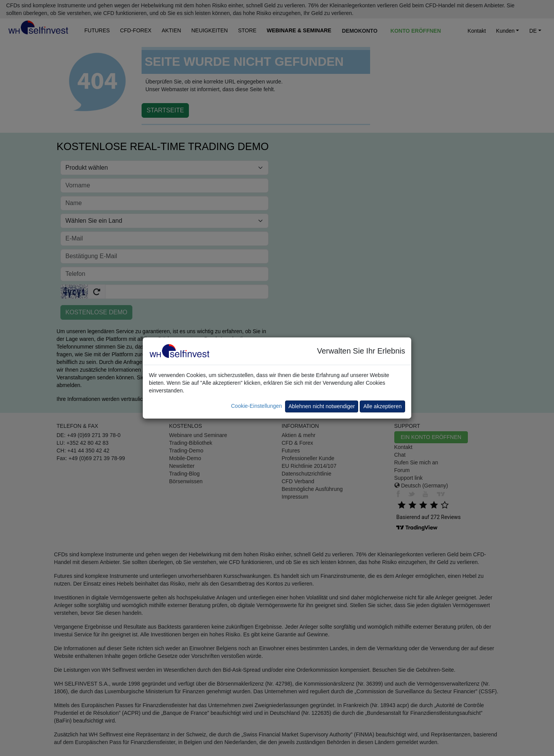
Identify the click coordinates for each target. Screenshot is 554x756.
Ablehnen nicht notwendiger (322, 406)
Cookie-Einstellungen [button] (256, 406)
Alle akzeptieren (382, 406)
